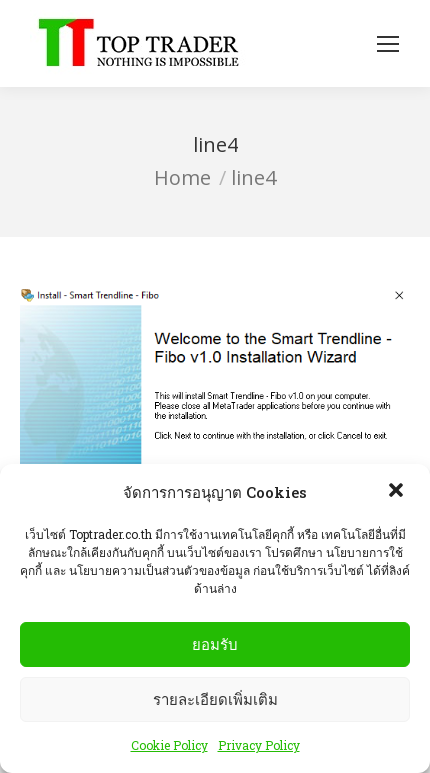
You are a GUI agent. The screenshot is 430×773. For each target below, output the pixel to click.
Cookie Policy (169, 746)
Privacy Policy (259, 746)
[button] (398, 493)
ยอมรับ (215, 644)
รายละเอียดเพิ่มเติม (215, 699)
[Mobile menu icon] (388, 44)
